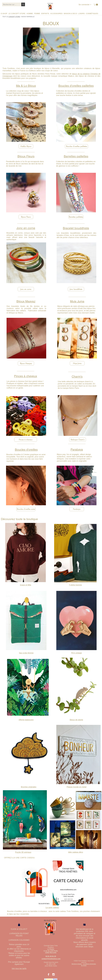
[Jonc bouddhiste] (76, 289)
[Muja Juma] (77, 363)
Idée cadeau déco (76, 852)
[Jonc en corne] (26, 289)
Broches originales (29, 787)
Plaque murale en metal (76, 787)
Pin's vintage (76, 653)
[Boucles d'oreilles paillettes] (76, 146)
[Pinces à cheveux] (26, 440)
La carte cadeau (52, 908)
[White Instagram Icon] (53, 974)
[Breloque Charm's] (78, 440)
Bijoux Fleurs (26, 156)
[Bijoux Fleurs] (26, 217)
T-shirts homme (75, 585)
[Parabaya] (77, 509)
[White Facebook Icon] (49, 974)
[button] (96, 5)
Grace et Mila (25, 585)
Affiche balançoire (26, 720)
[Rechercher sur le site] (10, 5)
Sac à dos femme (26, 653)
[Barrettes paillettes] (76, 217)
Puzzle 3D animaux (23, 852)
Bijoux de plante (76, 720)
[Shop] (19, 925)
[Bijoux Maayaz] (26, 363)
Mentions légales (77, 964)
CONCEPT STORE (14, 17)
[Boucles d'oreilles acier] (26, 509)
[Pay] (84, 925)
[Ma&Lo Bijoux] (26, 146)
